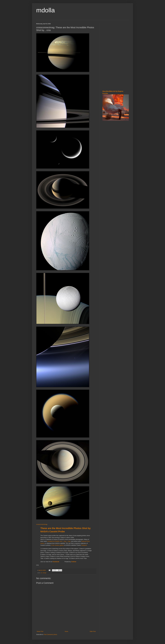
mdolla (46, 10)
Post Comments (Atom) (50, 635)
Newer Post (40, 631)
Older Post (93, 631)
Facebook (56, 562)
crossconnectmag (42, 524)
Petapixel (84, 545)
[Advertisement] (116, 55)
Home (67, 631)
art (42, 573)
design (45, 573)
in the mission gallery (57, 545)
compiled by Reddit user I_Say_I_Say (59, 541)
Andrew (74, 562)
